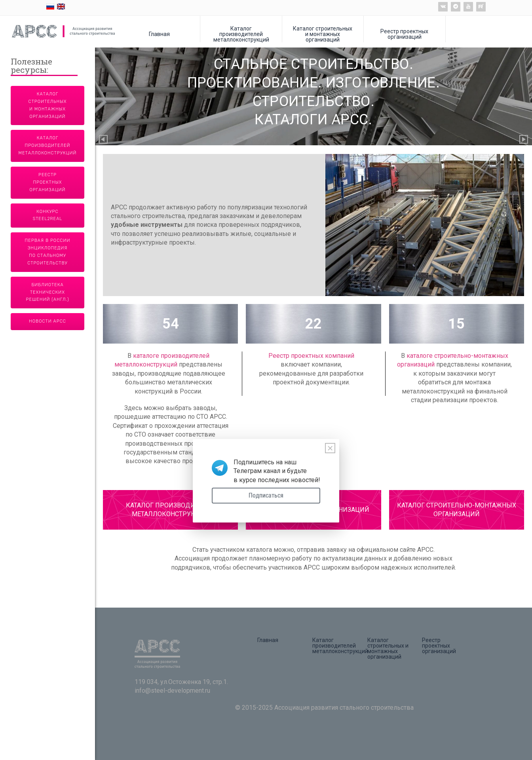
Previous (104, 140)
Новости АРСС (47, 321)
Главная (159, 34)
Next (524, 140)
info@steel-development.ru (172, 691)
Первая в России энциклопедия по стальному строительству (48, 252)
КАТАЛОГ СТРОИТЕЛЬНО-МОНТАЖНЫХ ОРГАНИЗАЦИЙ (457, 510)
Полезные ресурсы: (31, 66)
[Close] (330, 448)
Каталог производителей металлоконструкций (241, 34)
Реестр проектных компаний (311, 356)
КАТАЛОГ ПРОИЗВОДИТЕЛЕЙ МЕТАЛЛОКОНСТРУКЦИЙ (171, 510)
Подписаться (266, 495)
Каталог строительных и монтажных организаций (323, 34)
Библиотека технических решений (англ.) (48, 292)
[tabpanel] (313, 225)
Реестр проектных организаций (404, 34)
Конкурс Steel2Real (48, 215)
